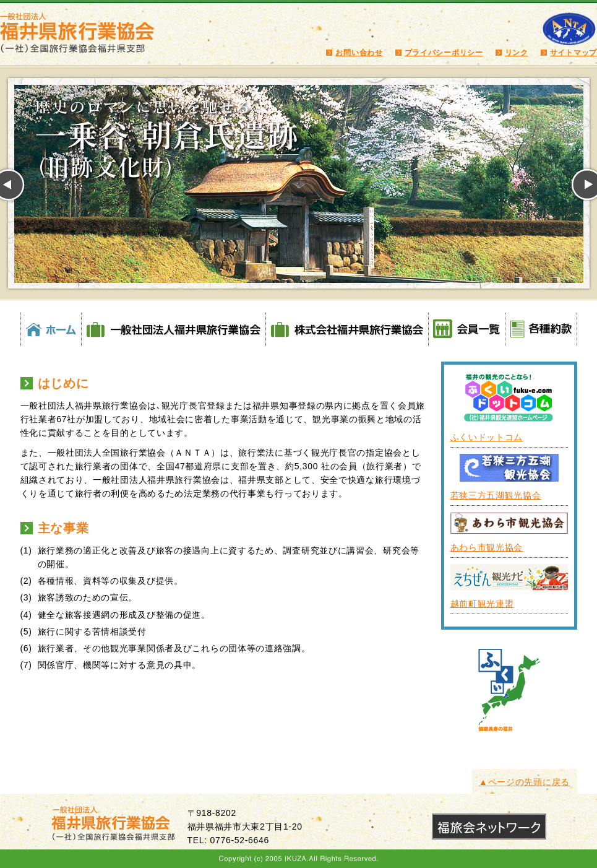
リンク (517, 53)
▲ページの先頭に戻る (524, 782)
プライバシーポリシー (444, 53)
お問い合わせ (359, 53)
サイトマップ (573, 53)
